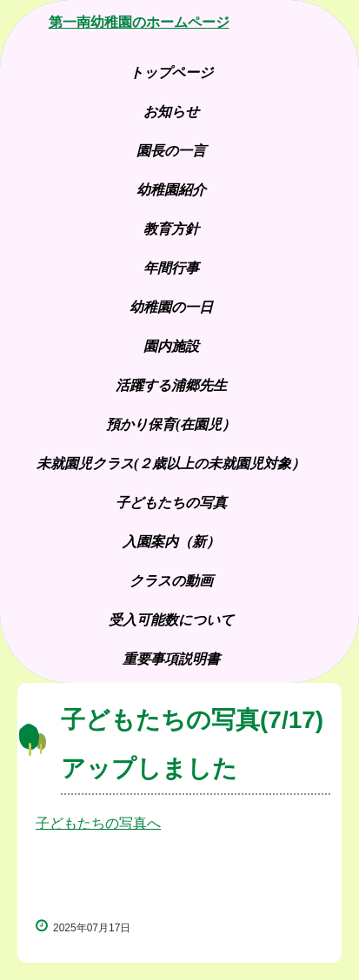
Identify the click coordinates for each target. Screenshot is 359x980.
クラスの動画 (171, 581)
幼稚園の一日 (171, 307)
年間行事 (171, 268)
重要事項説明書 (171, 659)
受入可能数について (171, 620)
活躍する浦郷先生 (171, 385)
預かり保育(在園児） (171, 424)
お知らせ (171, 112)
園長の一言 (171, 151)
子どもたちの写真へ (98, 823)
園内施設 (171, 346)
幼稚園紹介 (171, 190)
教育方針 (171, 229)
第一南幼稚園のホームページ (139, 22)
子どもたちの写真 (178, 503)
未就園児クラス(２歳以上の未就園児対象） (171, 464)
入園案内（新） (171, 542)
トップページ (171, 73)
